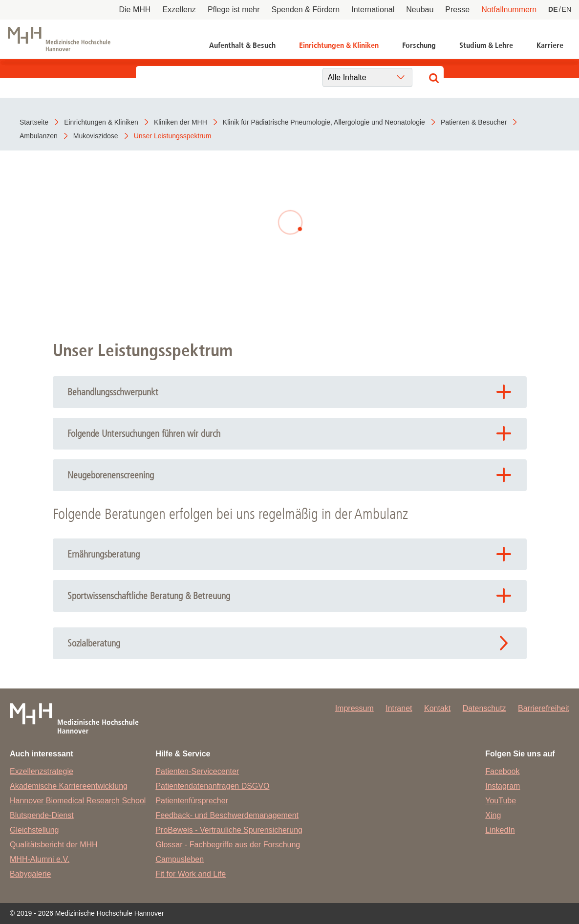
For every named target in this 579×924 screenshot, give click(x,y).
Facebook (502, 771)
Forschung (419, 45)
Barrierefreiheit (544, 708)
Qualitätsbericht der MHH (54, 845)
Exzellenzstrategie (42, 771)
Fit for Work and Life (191, 874)
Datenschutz (484, 708)
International (373, 10)
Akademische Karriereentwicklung (69, 786)
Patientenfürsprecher (192, 801)
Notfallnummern (509, 10)
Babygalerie (31, 874)
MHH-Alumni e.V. (40, 859)
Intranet (399, 708)
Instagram (503, 786)
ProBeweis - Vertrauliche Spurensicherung (229, 830)
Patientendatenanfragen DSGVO (212, 786)
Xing (493, 815)
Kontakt (437, 708)
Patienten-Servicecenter (197, 771)
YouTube (501, 801)
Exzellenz (179, 10)
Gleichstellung (34, 830)
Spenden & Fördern (306, 10)
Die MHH (135, 10)
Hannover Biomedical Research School (78, 801)
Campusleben (180, 859)
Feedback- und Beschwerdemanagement (227, 815)
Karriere (550, 45)
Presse (457, 10)
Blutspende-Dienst (42, 815)
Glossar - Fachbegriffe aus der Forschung (228, 845)
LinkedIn (500, 830)
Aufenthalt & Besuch (242, 45)
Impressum (354, 708)
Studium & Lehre (486, 45)
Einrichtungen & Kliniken (339, 45)
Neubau (420, 10)
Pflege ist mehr (234, 10)
